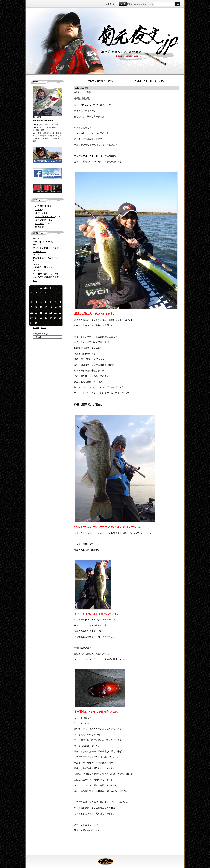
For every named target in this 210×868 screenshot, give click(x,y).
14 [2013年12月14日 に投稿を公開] (55, 307)
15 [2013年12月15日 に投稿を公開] (60, 307)
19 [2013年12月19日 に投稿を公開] (46, 313)
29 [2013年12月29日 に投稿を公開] (60, 318)
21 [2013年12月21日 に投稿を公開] (55, 313)
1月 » (44, 328)
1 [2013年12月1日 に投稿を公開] (60, 297)
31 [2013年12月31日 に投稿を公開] (36, 323)
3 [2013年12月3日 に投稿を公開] (36, 302)
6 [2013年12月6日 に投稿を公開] (51, 302)
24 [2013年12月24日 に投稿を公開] (36, 318)
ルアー (39, 213)
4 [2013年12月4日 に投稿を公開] (41, 302)
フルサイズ (125, 4)
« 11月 (36, 328)
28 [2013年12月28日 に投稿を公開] (55, 318)
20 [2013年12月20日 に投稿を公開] (51, 313)
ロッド (39, 210)
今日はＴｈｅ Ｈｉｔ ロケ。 (150, 81)
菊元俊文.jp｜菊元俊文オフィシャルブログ (105, 41)
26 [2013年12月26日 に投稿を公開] (46, 318)
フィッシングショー (45, 216)
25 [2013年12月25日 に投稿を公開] (41, 318)
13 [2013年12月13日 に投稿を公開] (51, 307)
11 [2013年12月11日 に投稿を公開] (41, 307)
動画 (37, 227)
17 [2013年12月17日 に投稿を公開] (36, 313)
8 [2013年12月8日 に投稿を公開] (60, 302)
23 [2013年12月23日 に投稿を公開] (32, 318)
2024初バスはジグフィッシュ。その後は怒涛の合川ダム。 (46, 277)
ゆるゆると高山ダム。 (44, 267)
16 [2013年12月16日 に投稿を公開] (32, 313)
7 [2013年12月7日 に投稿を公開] (56, 302)
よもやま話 (41, 220)
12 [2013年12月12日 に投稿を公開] (46, 307)
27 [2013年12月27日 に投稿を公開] (51, 318)
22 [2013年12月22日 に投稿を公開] (60, 313)
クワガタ (40, 223)
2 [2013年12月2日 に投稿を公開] (32, 302)
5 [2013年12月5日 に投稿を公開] (46, 302)
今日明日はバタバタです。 (101, 81)
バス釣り (40, 206)
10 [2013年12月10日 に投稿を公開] (36, 307)
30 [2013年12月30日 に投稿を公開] (32, 323)
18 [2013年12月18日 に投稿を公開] (41, 313)
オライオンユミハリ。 (44, 242)
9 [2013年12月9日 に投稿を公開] (32, 307)
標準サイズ (117, 4)
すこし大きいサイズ (121, 4)
